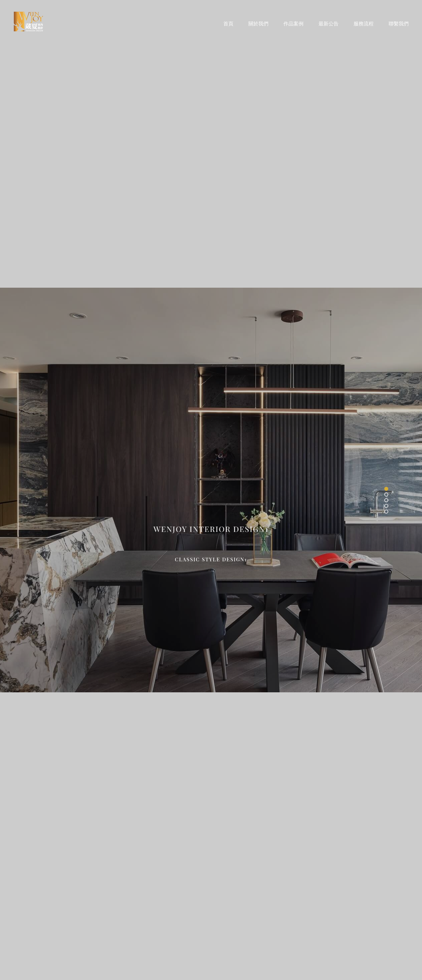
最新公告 (329, 23)
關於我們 (258, 23)
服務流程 (364, 23)
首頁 (228, 23)
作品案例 (293, 23)
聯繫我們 (399, 23)
